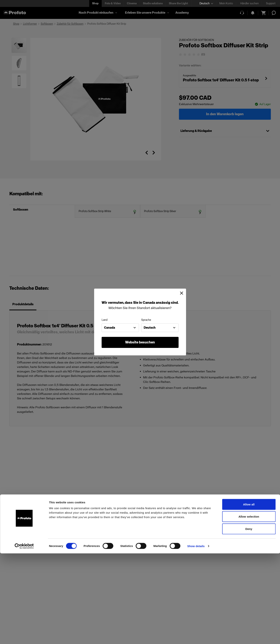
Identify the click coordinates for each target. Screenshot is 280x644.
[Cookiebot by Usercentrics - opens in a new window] (24, 637)
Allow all (249, 595)
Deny (249, 619)
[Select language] (206, 3)
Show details (196, 637)
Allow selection (249, 607)
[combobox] (120, 328)
